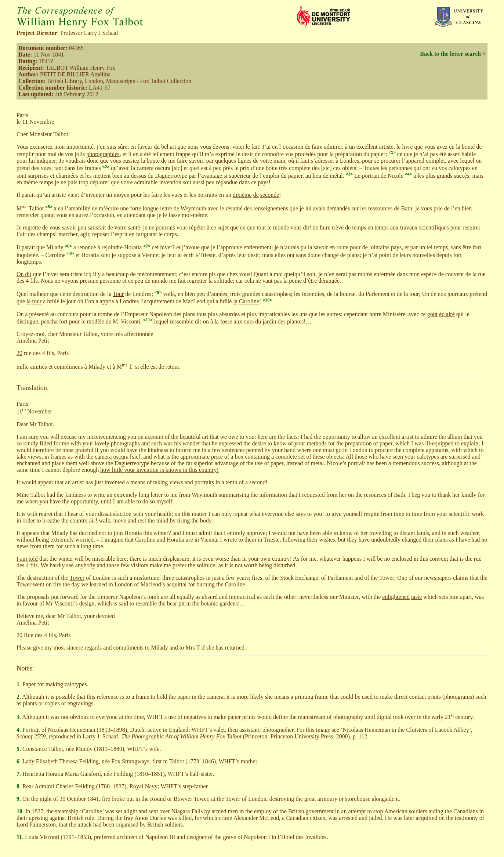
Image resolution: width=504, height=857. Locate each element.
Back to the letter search (450, 54)
